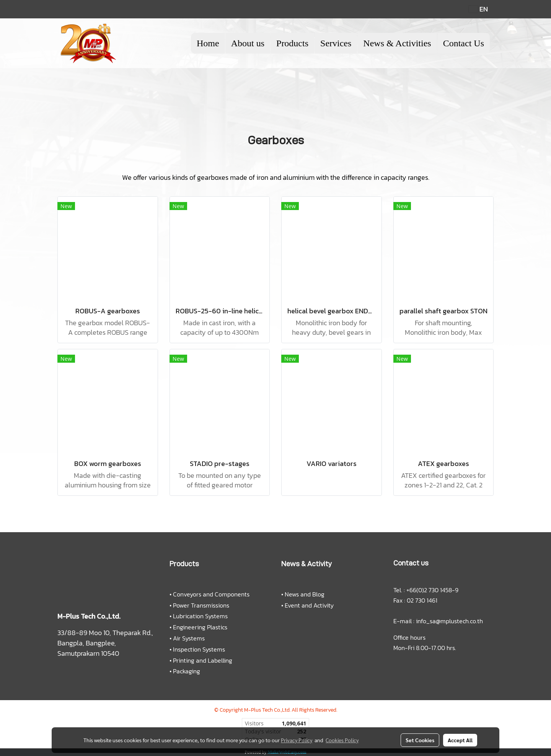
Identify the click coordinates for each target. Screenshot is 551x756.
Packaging (187, 671)
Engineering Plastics (200, 627)
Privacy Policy (297, 740)
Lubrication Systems (200, 616)
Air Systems (189, 638)
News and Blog (305, 594)
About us (248, 43)
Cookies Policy (342, 740)
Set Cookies (420, 740)
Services (336, 43)
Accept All (460, 740)
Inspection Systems (199, 649)
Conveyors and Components (211, 594)
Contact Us (464, 43)
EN (478, 9)
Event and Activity (309, 605)
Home (208, 43)
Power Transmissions (201, 605)
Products (292, 43)
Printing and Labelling (203, 660)
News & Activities (397, 43)
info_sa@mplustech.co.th (449, 621)
